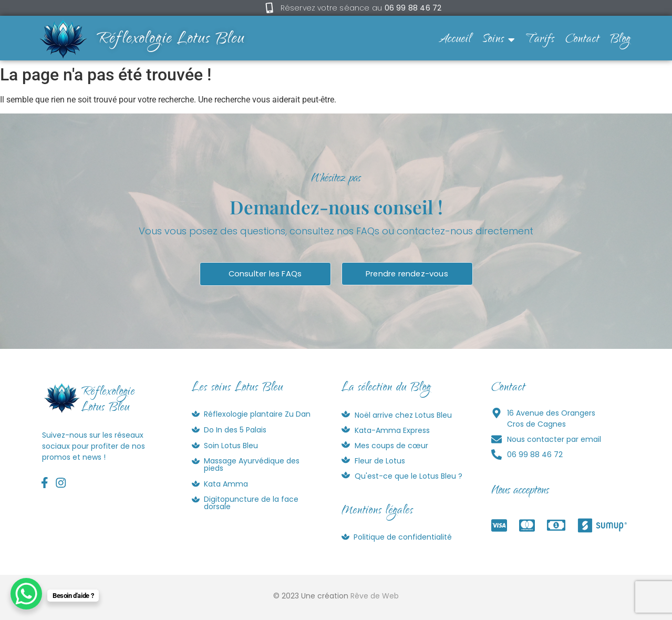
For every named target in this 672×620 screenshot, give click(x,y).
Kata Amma (226, 484)
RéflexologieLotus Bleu (108, 401)
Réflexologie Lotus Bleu (171, 40)
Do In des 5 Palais (235, 430)
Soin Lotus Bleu (231, 446)
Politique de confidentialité (403, 537)
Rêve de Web (375, 596)
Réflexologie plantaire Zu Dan (257, 414)
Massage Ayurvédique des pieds (252, 465)
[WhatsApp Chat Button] (26, 594)
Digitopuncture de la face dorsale (251, 503)
